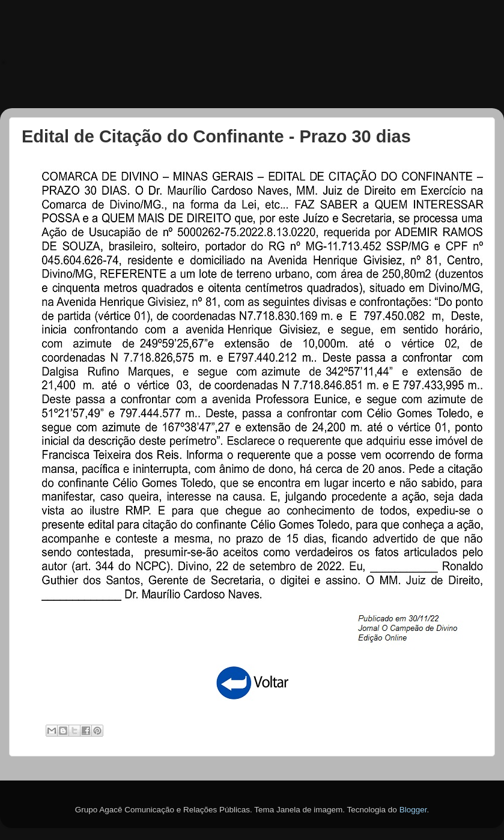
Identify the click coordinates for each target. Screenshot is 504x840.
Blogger (413, 810)
